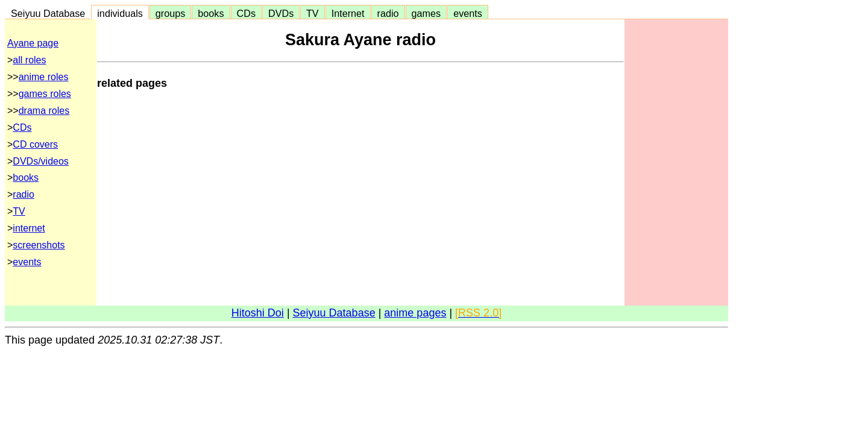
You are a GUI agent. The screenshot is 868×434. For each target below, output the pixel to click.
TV (312, 13)
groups (171, 13)
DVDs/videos (40, 161)
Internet (348, 13)
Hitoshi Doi (258, 313)
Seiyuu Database (48, 13)
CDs (246, 13)
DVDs (281, 13)
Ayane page (33, 43)
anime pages (415, 313)
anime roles (44, 77)
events (468, 13)
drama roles (44, 111)
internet (29, 228)
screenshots (39, 245)
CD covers (35, 144)
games (426, 13)
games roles (45, 94)
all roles (29, 60)
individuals (120, 13)
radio (388, 13)
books (211, 13)
